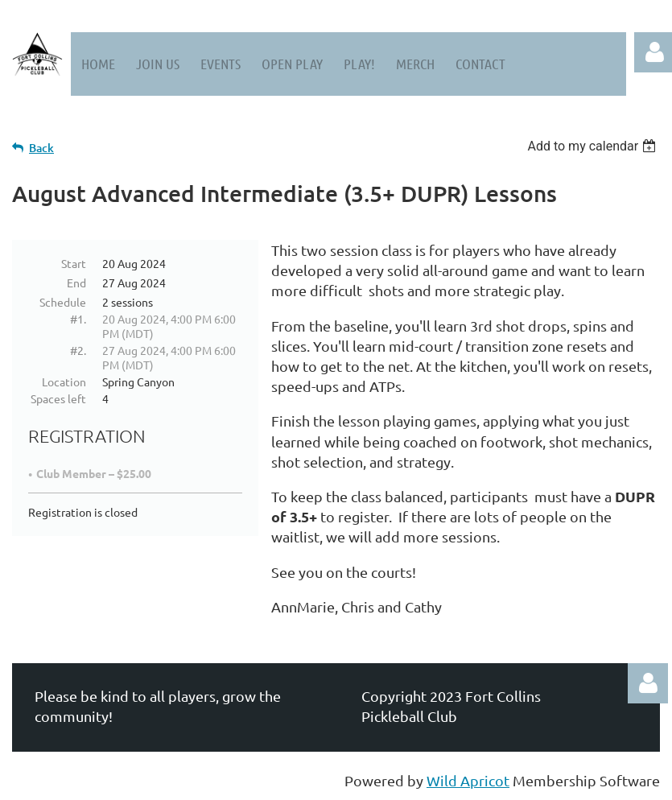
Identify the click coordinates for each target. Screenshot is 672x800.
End (76, 282)
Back (41, 148)
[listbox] (594, 146)
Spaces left (58, 398)
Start (74, 263)
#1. (78, 319)
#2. (78, 350)
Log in (648, 683)
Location (64, 381)
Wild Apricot (468, 780)
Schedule (63, 302)
